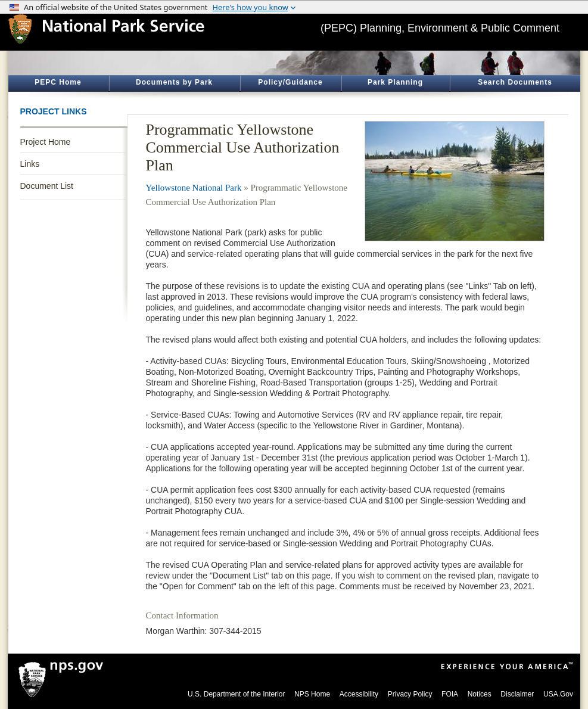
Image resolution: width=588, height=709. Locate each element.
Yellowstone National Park (194, 188)
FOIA (450, 694)
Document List (47, 186)
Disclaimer (517, 694)
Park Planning (395, 82)
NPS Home (312, 694)
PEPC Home (58, 82)
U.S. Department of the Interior (236, 694)
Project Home (46, 142)
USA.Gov (558, 694)
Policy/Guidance (290, 82)
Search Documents (515, 82)
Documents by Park (174, 82)
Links (30, 164)
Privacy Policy (410, 694)
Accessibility (359, 694)
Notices (480, 694)
